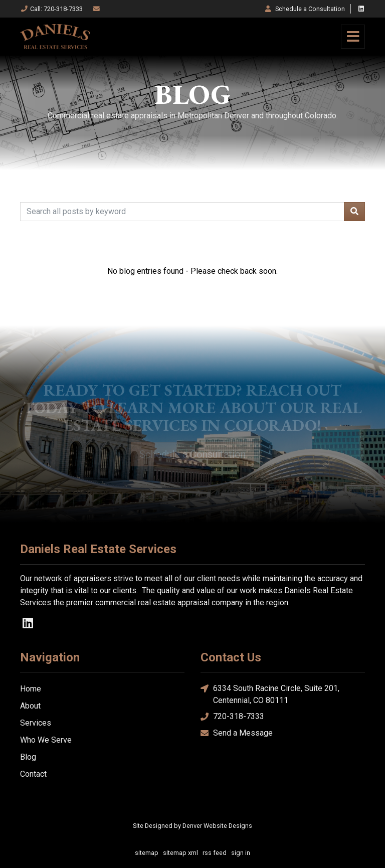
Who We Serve (46, 740)
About (30, 706)
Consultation (304, 9)
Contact (33, 774)
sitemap (147, 853)
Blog (28, 757)
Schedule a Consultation (192, 454)
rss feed (215, 853)
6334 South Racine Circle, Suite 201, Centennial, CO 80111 (270, 694)
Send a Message (237, 733)
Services (36, 723)
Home (31, 689)
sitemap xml (180, 853)
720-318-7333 (232, 717)
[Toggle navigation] (353, 37)
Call (51, 9)
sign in (241, 853)
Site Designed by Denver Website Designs (192, 826)
